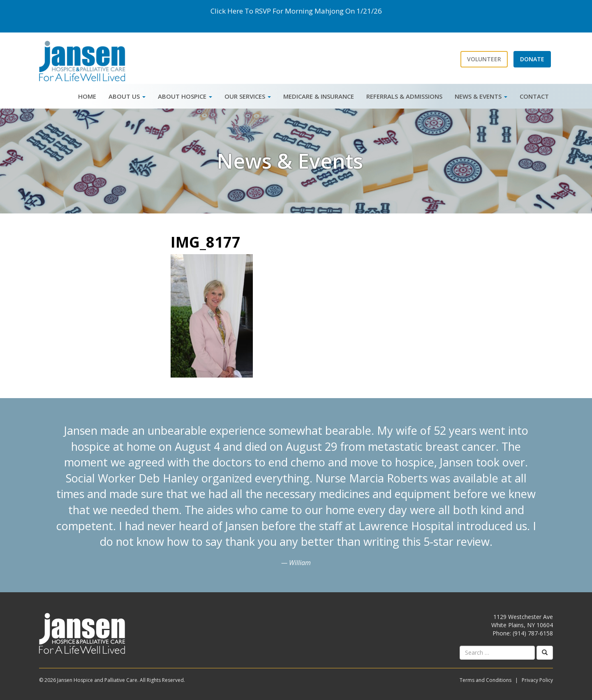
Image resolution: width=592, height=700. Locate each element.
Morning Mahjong (314, 11)
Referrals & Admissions (404, 96)
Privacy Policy (537, 680)
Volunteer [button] (484, 59)
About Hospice (185, 96)
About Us (127, 96)
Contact (534, 96)
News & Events (481, 96)
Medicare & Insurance (319, 96)
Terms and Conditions (486, 680)
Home (87, 96)
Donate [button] (532, 59)
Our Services (248, 96)
